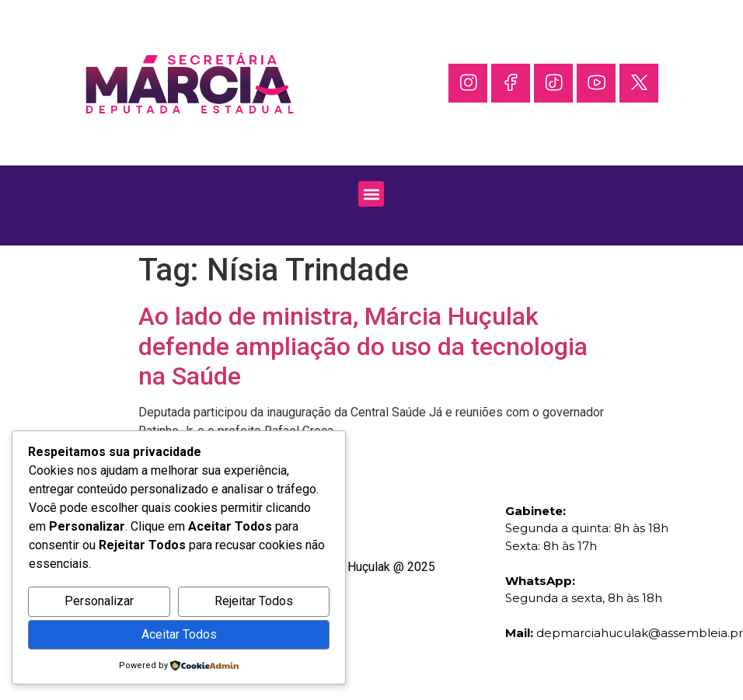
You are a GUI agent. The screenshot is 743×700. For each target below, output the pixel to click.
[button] (371, 194)
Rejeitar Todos (254, 601)
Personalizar (99, 601)
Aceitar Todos (179, 634)
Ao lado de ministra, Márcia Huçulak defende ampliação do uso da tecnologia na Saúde (363, 346)
